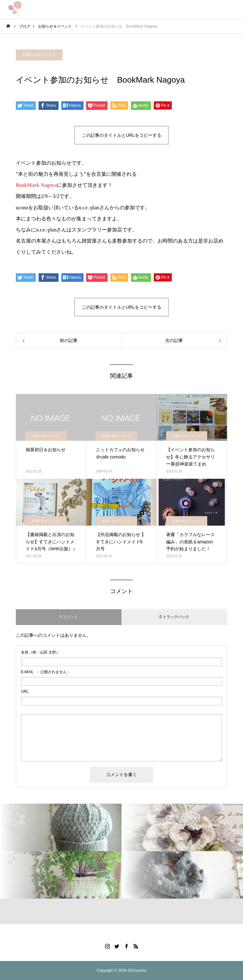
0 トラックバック (174, 617)
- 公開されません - (45, 672)
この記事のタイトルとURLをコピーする (121, 135)
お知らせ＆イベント (39, 55)
